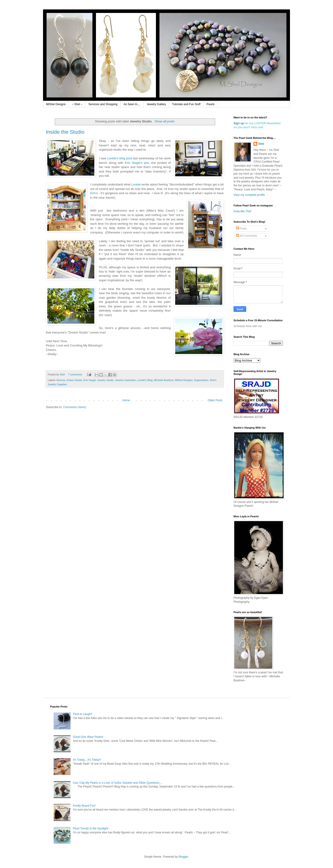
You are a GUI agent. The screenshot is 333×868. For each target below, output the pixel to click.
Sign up (239, 123)
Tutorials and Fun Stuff (186, 104)
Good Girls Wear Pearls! (88, 737)
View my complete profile (249, 195)
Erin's (94, 193)
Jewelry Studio (105, 380)
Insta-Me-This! (243, 211)
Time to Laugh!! (83, 714)
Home (126, 400)
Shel (261, 144)
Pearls (210, 104)
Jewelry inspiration (125, 380)
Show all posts (165, 121)
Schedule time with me (248, 326)
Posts (241, 229)
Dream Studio (74, 380)
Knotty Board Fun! (84, 806)
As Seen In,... (132, 104)
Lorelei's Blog (145, 380)
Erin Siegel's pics (137, 163)
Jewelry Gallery (156, 104)
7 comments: (76, 374)
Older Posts (215, 400)
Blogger (183, 857)
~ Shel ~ (77, 104)
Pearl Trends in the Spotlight (91, 828)
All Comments (247, 236)
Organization (201, 380)
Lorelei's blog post (119, 158)
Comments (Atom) (74, 407)
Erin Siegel (90, 380)
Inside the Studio (65, 132)
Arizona (61, 380)
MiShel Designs (56, 104)
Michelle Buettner (164, 380)
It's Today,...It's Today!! (87, 760)
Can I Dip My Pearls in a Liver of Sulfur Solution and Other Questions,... (118, 783)
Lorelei (136, 184)
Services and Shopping (103, 104)
